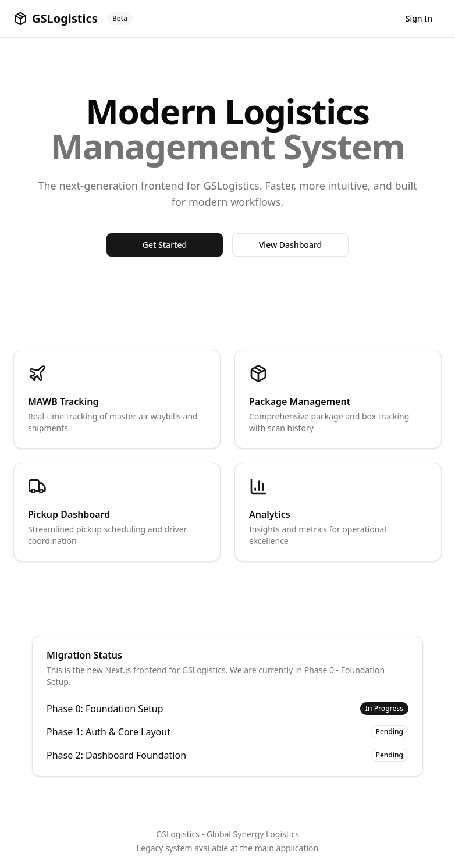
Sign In (419, 18)
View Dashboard (290, 245)
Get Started (165, 245)
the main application (279, 848)
